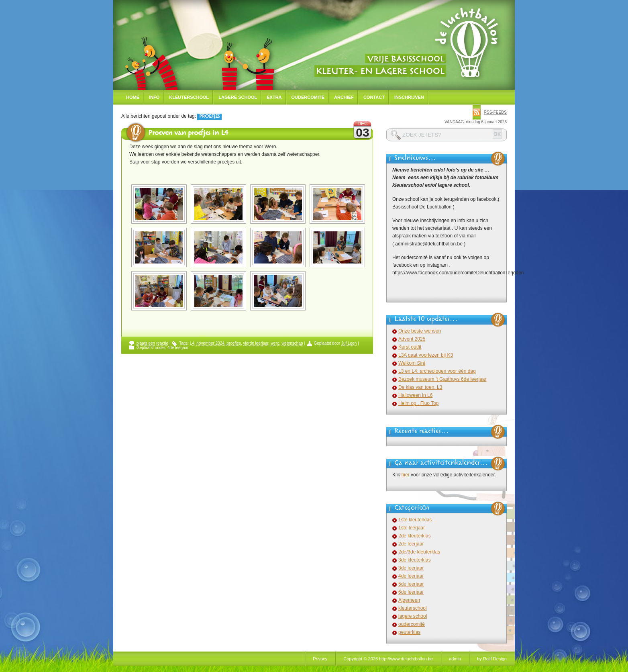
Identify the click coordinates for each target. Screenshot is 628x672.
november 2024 (210, 343)
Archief (344, 97)
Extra (274, 97)
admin (455, 659)
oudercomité (412, 624)
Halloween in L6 (415, 395)
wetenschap (292, 343)
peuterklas (409, 632)
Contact (374, 97)
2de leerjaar (411, 544)
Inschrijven (409, 97)
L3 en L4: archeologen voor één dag (437, 371)
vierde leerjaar (256, 343)
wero (275, 343)
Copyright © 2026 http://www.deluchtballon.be (388, 659)
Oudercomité (308, 97)
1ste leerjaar (412, 528)
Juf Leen (349, 343)
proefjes (234, 343)
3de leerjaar (411, 568)
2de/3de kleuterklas (419, 552)
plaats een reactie (152, 343)
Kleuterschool (189, 97)
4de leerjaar (178, 348)
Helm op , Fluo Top (419, 403)
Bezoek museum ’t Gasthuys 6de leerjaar (442, 379)
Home (133, 97)
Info (154, 97)
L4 (192, 343)
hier (406, 475)
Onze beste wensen (420, 331)
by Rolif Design (492, 659)
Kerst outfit (410, 347)
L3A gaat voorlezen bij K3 (426, 355)
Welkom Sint (412, 363)
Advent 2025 (412, 339)
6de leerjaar (411, 592)
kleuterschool (413, 608)
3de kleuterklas (415, 560)
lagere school (413, 616)
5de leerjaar (411, 584)
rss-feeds (495, 112)
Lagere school (238, 97)
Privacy (320, 659)
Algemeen (409, 600)
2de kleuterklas (415, 536)
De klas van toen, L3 (420, 387)
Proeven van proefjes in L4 (188, 134)
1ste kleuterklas (415, 520)
